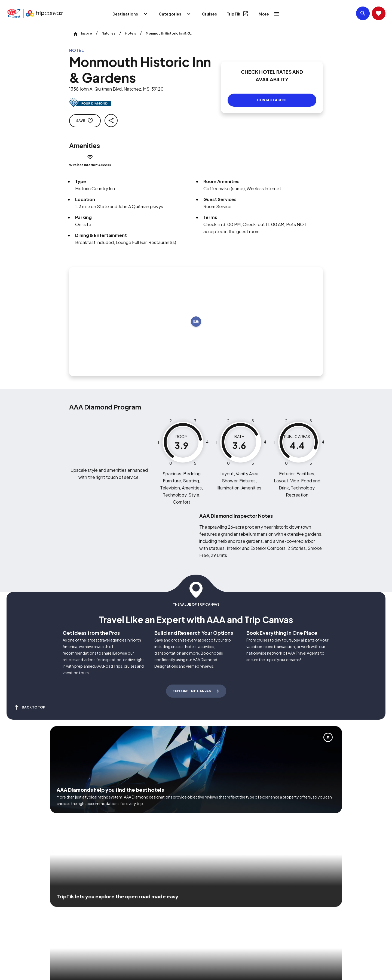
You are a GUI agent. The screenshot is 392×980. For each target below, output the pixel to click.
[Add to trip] (196, 315)
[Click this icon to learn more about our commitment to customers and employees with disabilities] (15, 902)
